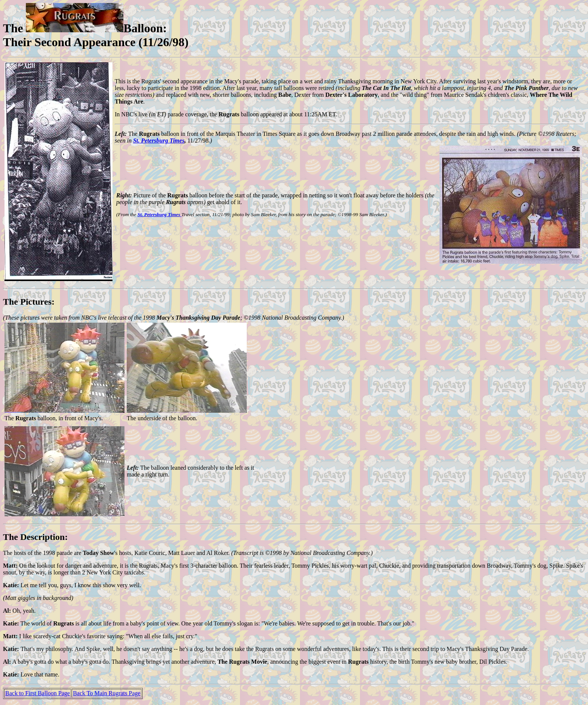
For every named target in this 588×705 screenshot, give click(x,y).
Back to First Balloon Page (37, 693)
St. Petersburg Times (159, 141)
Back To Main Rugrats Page (106, 693)
